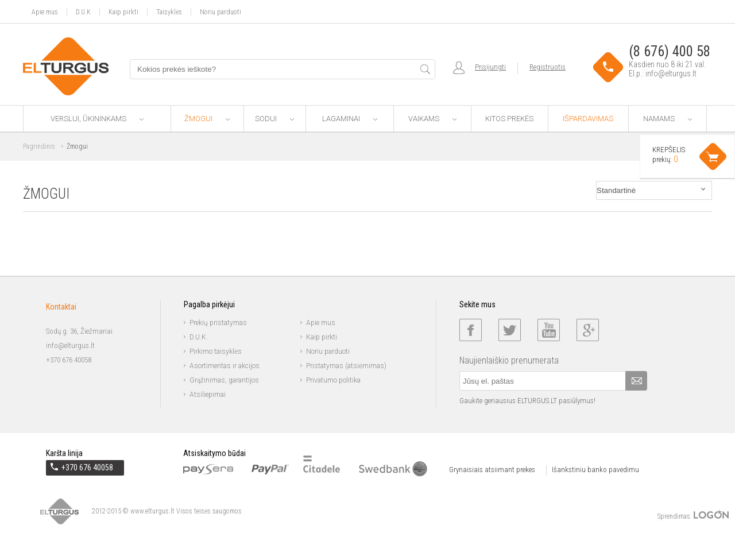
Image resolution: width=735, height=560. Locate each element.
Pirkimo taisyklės (216, 352)
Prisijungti (490, 67)
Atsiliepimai (208, 395)
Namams (668, 119)
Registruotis (548, 67)
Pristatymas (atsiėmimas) (346, 366)
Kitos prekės (509, 119)
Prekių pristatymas (218, 323)
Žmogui (207, 119)
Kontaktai (61, 307)
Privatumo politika (333, 380)
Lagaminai (350, 119)
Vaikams (432, 119)
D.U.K (83, 12)
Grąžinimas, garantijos (224, 380)
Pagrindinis (39, 146)
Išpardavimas (588, 119)
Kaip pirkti (123, 12)
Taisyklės (169, 12)
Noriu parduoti (220, 12)
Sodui (274, 119)
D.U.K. (199, 337)
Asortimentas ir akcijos (225, 366)
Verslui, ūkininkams (97, 119)
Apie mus (45, 12)
